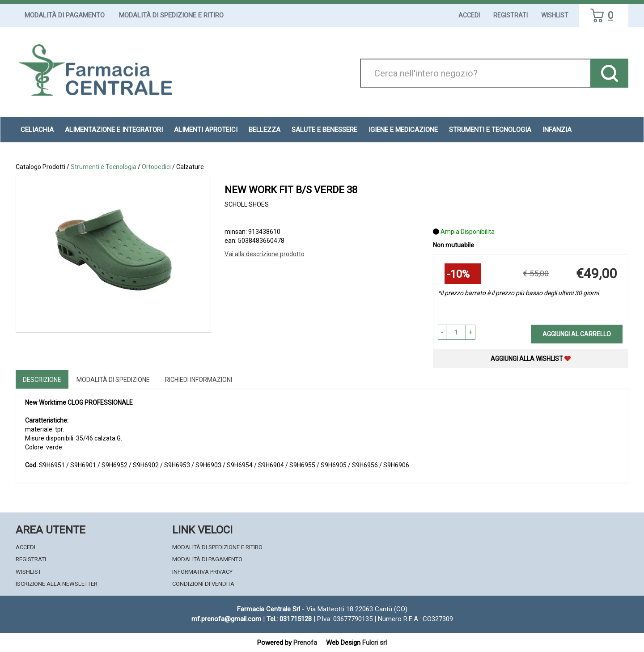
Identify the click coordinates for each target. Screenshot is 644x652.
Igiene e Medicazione (403, 130)
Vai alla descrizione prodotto (265, 254)
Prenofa (305, 643)
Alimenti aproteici (206, 130)
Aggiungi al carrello (577, 334)
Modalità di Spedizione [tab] (113, 380)
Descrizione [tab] (42, 380)
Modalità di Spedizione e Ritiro (171, 15)
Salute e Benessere (324, 130)
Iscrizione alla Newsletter (57, 584)
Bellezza (265, 130)
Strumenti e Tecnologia (490, 130)
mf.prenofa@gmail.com (226, 619)
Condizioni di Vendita (203, 584)
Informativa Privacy (202, 572)
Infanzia (557, 130)
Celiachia (37, 130)
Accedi (469, 15)
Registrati (511, 15)
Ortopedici (156, 167)
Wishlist (555, 15)
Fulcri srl (375, 643)
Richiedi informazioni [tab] (199, 380)
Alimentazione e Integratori (114, 130)
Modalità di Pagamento (65, 15)
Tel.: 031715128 (289, 619)
